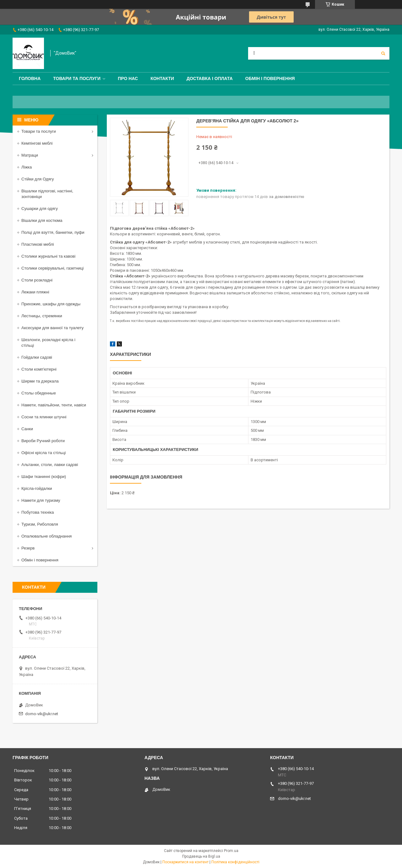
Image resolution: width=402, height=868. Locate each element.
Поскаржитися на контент (185, 862)
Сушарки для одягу (40, 209)
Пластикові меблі (38, 244)
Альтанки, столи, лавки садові (50, 465)
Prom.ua (231, 851)
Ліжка (27, 167)
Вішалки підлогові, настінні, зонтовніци (47, 194)
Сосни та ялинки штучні (44, 417)
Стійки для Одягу (38, 179)
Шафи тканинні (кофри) (44, 477)
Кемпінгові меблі (37, 143)
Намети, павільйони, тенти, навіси (54, 405)
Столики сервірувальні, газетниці (52, 268)
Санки (27, 429)
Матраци (30, 155)
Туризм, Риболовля (40, 524)
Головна (30, 78)
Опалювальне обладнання (46, 536)
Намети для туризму (41, 500)
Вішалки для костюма (42, 220)
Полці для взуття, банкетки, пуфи (53, 232)
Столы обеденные (39, 393)
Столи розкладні (37, 280)
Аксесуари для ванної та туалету (52, 328)
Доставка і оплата (210, 78)
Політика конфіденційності (235, 862)
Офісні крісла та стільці (43, 453)
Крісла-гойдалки (37, 488)
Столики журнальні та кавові (48, 256)
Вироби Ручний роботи (43, 441)
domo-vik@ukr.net (42, 714)
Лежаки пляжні (35, 292)
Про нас (128, 78)
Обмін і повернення (270, 78)
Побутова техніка (38, 512)
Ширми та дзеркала (40, 381)
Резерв (28, 548)
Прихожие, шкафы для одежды (51, 304)
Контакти (162, 78)
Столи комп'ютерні (39, 369)
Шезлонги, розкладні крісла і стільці (48, 343)
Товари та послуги (77, 78)
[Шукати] (383, 53)
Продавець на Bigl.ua (201, 856)
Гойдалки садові (37, 357)
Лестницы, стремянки (42, 316)
